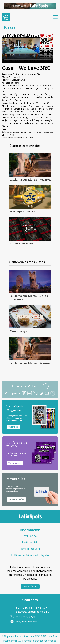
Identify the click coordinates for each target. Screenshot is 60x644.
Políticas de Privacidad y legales (30, 555)
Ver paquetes (15, 463)
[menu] (55, 17)
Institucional (30, 536)
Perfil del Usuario (30, 549)
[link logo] (6, 17)
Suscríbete (30, 587)
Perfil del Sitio (30, 542)
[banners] (30, 6)
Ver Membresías (16, 499)
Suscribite (13, 427)
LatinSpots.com (26, 636)
